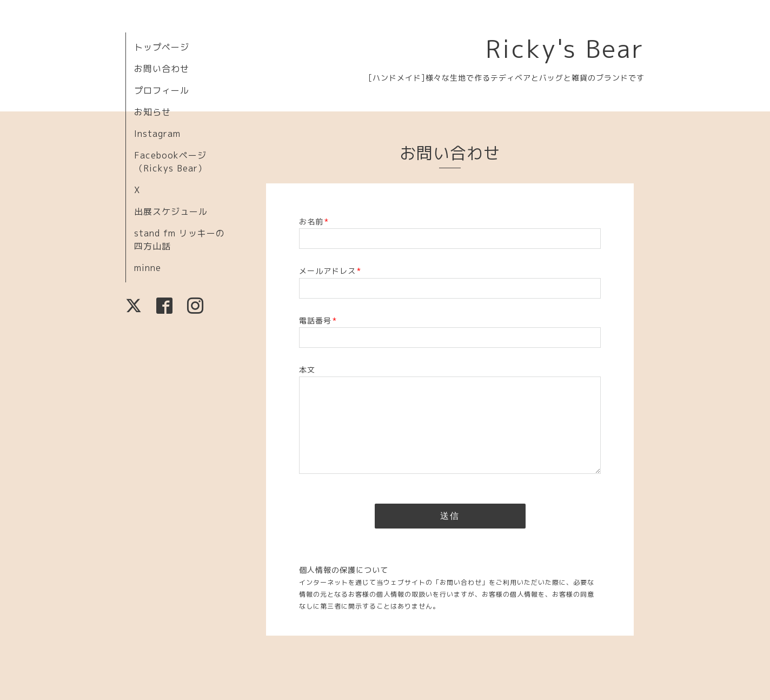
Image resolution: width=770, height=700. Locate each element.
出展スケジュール (171, 212)
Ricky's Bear (565, 49)
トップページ (162, 47)
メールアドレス (330, 271)
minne (148, 268)
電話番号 (318, 321)
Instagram (157, 134)
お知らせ (152, 112)
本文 (307, 370)
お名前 (314, 222)
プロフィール (162, 90)
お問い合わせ (162, 69)
